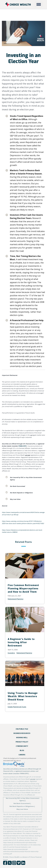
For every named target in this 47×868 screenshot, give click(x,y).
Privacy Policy (22, 742)
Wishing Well (22, 738)
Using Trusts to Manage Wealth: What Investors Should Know (23, 696)
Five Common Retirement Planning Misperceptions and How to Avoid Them (23, 589)
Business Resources (22, 733)
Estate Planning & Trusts (17, 707)
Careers (22, 755)
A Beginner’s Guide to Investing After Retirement (21, 642)
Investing (11, 653)
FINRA (20, 446)
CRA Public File (22, 729)
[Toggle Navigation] (39, 4)
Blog (22, 750)
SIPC (25, 446)
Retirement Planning (15, 599)
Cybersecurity (22, 746)
